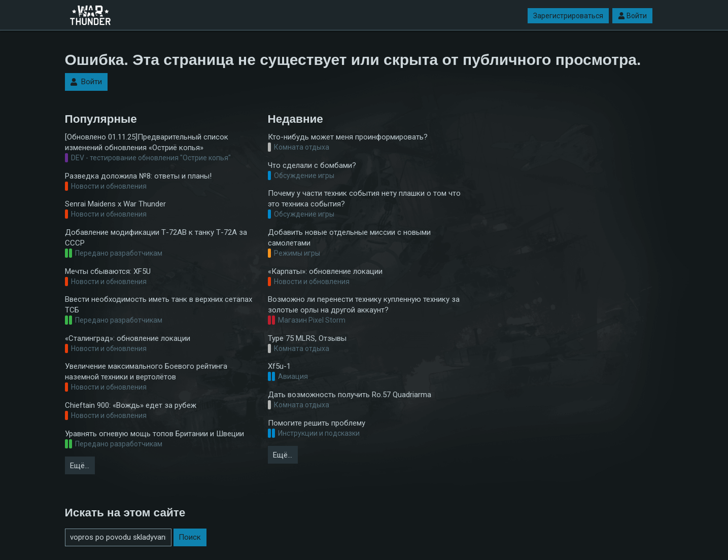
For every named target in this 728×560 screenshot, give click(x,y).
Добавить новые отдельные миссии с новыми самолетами (349, 238)
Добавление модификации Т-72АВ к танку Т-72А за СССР (156, 238)
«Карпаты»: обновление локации (325, 271)
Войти (632, 16)
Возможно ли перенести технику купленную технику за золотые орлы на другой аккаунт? (364, 305)
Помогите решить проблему (317, 423)
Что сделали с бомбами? (312, 165)
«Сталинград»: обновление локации (128, 338)
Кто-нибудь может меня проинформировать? (348, 137)
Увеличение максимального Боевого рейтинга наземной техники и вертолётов (146, 372)
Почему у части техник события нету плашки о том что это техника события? (364, 199)
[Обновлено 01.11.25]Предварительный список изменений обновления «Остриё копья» (147, 142)
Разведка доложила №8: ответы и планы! (138, 176)
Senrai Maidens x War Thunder (115, 204)
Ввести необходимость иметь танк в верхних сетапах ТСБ (159, 305)
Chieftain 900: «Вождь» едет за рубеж (131, 405)
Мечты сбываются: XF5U (108, 271)
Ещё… (80, 466)
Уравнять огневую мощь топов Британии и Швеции (154, 434)
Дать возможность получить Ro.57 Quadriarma (350, 395)
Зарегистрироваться (568, 16)
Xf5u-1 (279, 366)
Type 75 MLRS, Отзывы (307, 338)
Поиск (190, 537)
